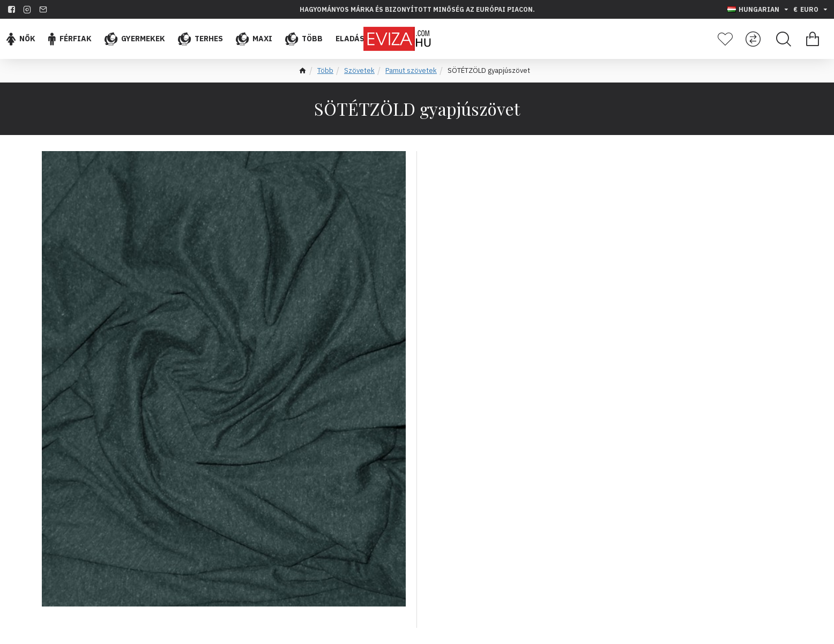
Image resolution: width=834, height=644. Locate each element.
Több (325, 70)
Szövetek (359, 70)
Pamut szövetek (411, 70)
